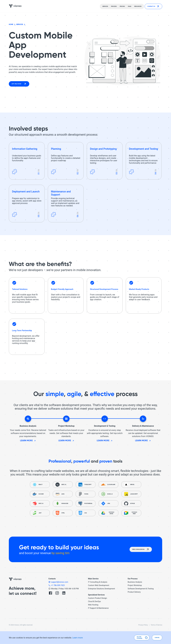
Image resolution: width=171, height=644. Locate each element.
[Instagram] (57, 593)
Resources (138, 6)
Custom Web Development (99, 585)
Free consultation (141, 549)
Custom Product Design (98, 598)
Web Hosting (93, 605)
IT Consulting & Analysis (98, 582)
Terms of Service (156, 625)
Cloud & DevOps (94, 601)
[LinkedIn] (64, 593)
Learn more (78, 638)
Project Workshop (135, 585)
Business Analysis (135, 582)
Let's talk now (19, 84)
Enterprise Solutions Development (101, 589)
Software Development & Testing (141, 589)
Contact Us (153, 6)
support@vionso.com (60, 582)
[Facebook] (50, 593)
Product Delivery (134, 592)
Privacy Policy (143, 625)
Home (11, 25)
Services (20, 25)
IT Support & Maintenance (98, 608)
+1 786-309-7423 (58, 585)
